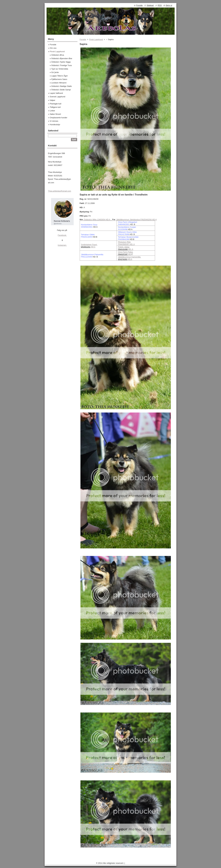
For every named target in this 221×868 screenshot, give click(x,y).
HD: (130, 254)
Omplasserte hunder (59, 118)
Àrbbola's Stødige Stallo (62, 86)
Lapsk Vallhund (56, 93)
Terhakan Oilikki (88, 235)
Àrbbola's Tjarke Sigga (61, 62)
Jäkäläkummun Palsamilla (92, 255)
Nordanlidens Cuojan (127, 227)
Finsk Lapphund (96, 39)
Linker (53, 111)
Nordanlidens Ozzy (89, 225)
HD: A (130, 249)
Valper (53, 100)
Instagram (62, 245)
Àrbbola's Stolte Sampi (61, 90)
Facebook (62, 235)
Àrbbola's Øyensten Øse (62, 58)
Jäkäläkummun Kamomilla (129, 257)
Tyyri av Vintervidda (60, 69)
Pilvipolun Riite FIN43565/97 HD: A (126, 243)
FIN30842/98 (124, 239)
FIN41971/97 (123, 254)
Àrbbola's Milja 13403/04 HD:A (98, 220)
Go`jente (55, 72)
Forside (83, 39)
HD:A (130, 259)
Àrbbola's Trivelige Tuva (62, 65)
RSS (160, 5)
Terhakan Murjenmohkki (128, 237)
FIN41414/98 (123, 249)
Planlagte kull (56, 104)
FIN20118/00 (87, 237)
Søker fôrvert (55, 114)
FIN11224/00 (87, 257)
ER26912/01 (86, 247)
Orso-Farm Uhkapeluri (128, 222)
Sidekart (150, 5)
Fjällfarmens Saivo (59, 79)
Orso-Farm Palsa (126, 252)
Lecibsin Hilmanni (59, 83)
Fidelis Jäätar (124, 247)
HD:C (93, 247)
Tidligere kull (55, 107)
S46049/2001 (124, 224)
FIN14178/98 (124, 234)
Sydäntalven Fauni (89, 245)
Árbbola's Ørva (58, 55)
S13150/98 (123, 229)
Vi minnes (54, 121)
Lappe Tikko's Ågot (60, 76)
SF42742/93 (122, 259)
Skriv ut (169, 5)
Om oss (53, 48)
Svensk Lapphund (58, 97)
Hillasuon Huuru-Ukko (127, 232)
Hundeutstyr (55, 125)
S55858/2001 (87, 227)
